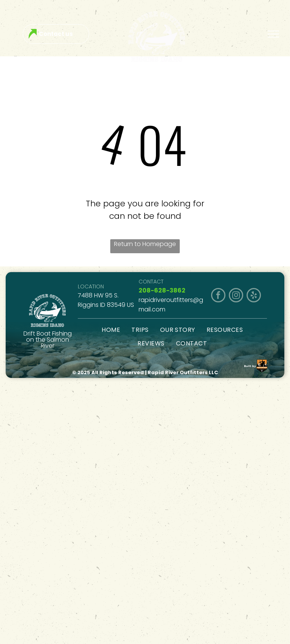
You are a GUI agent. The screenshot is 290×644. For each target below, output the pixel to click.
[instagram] (236, 296)
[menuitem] (111, 330)
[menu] (273, 34)
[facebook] (218, 296)
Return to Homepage (145, 244)
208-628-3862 (162, 290)
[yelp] (254, 296)
